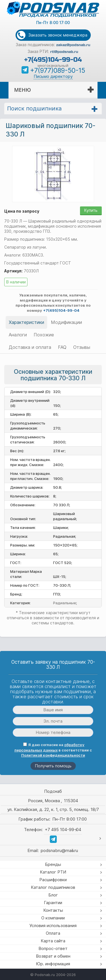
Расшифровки (53, 880)
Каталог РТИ (53, 872)
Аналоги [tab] (18, 335)
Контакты (53, 910)
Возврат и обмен (53, 956)
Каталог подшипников (53, 887)
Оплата (53, 933)
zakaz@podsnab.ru (73, 45)
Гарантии (53, 903)
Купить (91, 210)
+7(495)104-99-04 (53, 60)
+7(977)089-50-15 (58, 71)
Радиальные (65, 603)
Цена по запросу (22, 211)
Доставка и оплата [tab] (30, 347)
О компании (53, 918)
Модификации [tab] (66, 322)
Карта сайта (53, 941)
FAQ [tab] (62, 347)
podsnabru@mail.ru (59, 850)
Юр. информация (53, 964)
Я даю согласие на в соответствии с (53, 750)
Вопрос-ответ (53, 948)
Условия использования (53, 925)
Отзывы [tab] (82, 347)
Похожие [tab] (44, 335)
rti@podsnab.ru (64, 52)
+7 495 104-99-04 (63, 830)
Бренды (53, 864)
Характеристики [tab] (26, 322)
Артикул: (13, 271)
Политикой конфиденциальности (53, 755)
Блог (53, 895)
